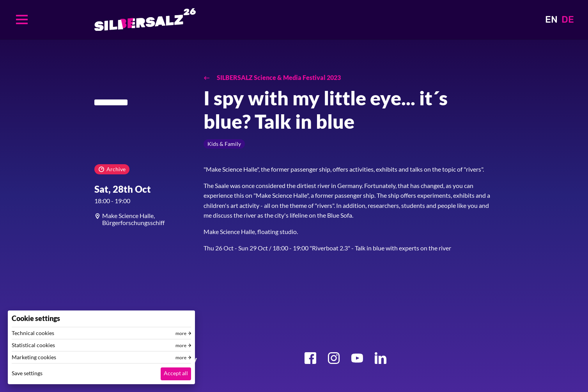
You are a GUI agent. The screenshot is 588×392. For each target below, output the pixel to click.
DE (568, 20)
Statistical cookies (33, 345)
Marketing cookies (34, 357)
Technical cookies (33, 333)
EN (551, 20)
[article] (143, 219)
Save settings (27, 373)
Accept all (176, 373)
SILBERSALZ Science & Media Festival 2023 (278, 77)
